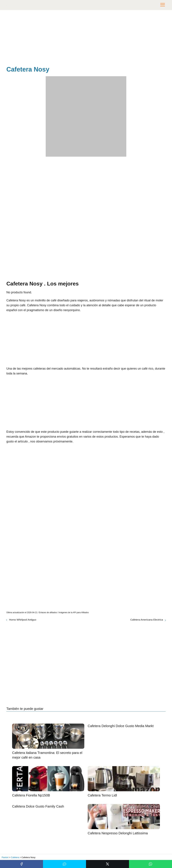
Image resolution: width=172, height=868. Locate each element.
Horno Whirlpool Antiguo (23, 620)
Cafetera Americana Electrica (147, 620)
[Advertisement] (86, 39)
